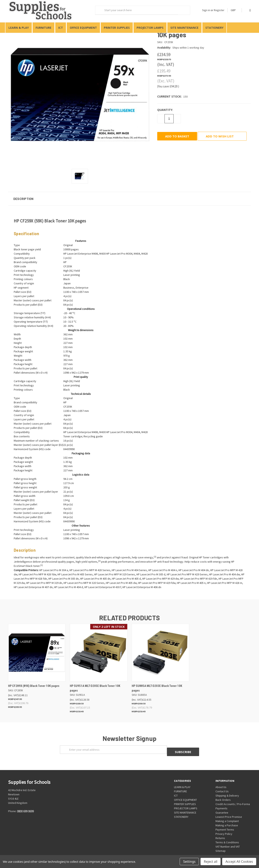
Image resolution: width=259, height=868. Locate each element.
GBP (235, 10)
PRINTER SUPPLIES (117, 28)
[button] (129, 194)
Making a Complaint (227, 814)
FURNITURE (44, 28)
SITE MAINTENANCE (184, 28)
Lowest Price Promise (229, 810)
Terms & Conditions (227, 835)
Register (219, 10)
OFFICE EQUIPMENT (83, 28)
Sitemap (221, 844)
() (248, 10)
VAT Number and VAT (228, 839)
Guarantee (222, 805)
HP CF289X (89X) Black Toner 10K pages (34, 681)
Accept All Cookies (239, 862)
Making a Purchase (227, 818)
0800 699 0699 (25, 804)
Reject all (211, 862)
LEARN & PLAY (19, 28)
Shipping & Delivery (227, 788)
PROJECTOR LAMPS (150, 28)
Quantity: (165, 105)
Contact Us (222, 784)
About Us (221, 780)
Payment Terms (225, 822)
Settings (189, 862)
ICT (61, 28)
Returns (220, 831)
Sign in (206, 10)
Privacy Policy (224, 827)
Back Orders (223, 793)
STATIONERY (214, 28)
